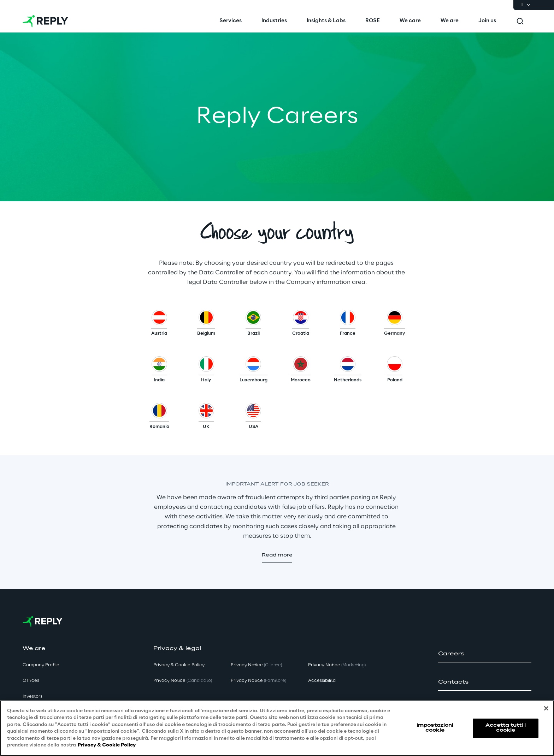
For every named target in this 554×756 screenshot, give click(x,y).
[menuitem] (231, 21)
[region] (277, 728)
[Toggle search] (520, 21)
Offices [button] (31, 681)
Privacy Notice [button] (183, 681)
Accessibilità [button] (322, 681)
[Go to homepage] (45, 21)
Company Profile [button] (41, 665)
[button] (159, 325)
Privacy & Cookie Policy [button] (179, 665)
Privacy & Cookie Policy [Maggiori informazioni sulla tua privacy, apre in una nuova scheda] (107, 745)
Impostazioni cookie (435, 728)
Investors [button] (33, 697)
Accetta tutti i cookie (506, 728)
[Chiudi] (546, 708)
